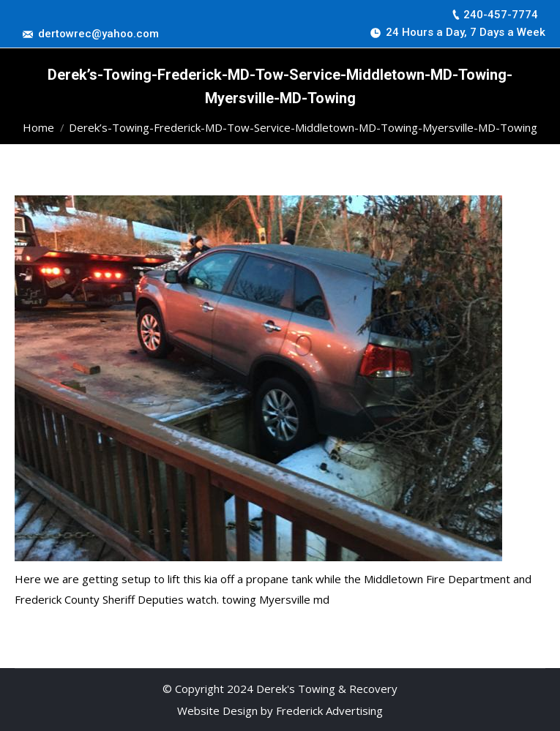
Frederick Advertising (329, 711)
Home (38, 127)
